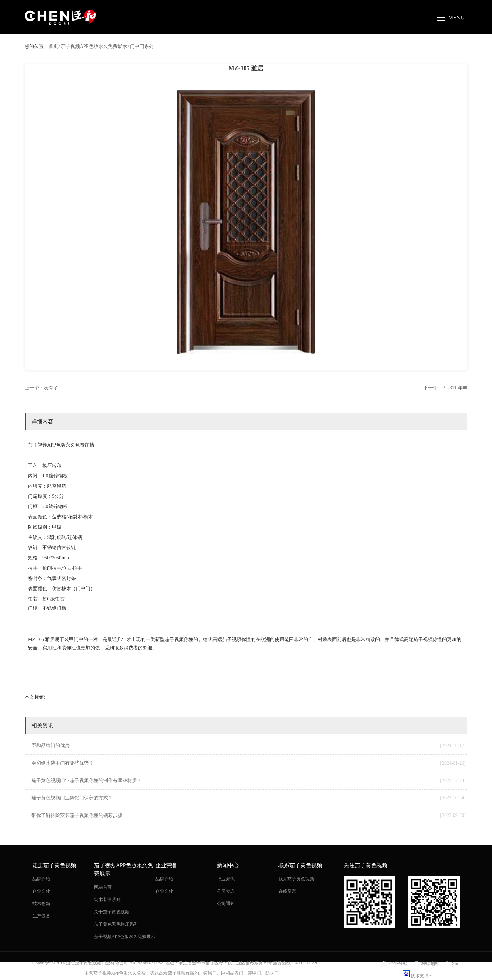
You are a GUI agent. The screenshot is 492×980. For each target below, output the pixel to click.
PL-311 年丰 (455, 388)
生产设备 (41, 916)
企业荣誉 (166, 865)
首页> (55, 46)
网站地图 (429, 963)
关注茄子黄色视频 (366, 865)
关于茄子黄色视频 (112, 912)
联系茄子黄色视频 (300, 865)
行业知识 (226, 879)
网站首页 (103, 887)
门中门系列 (142, 46)
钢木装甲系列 (107, 899)
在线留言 (287, 891)
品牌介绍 (41, 879)
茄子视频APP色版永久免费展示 (94, 46)
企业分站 (398, 963)
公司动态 (226, 891)
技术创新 (41, 904)
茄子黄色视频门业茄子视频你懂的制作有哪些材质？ (249, 781)
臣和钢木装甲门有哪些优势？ (249, 763)
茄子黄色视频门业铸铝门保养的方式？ (249, 798)
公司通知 (226, 904)
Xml (456, 963)
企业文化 (41, 891)
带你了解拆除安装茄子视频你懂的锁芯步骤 (249, 816)
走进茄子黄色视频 (54, 865)
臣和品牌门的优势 (249, 746)
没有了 (51, 388)
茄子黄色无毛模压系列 (116, 924)
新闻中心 (228, 865)
